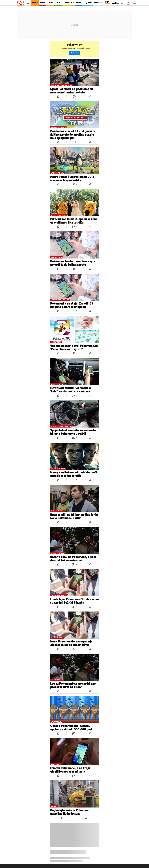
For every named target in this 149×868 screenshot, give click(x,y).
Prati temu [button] (75, 53)
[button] (122, 3)
